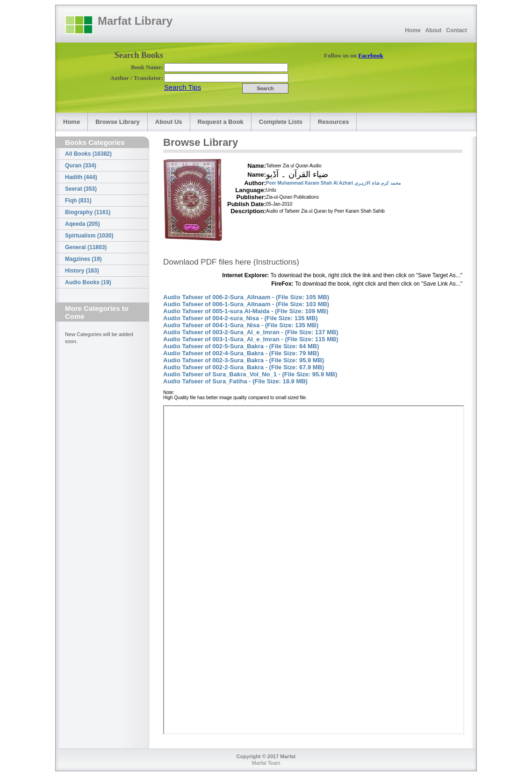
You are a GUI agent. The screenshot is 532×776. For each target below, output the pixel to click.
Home (413, 30)
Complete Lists (281, 122)
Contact (457, 30)
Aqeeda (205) (83, 224)
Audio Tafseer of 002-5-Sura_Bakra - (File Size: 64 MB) (241, 346)
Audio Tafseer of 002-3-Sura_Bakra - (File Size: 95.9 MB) (244, 360)
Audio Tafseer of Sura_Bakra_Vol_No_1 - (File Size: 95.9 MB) (250, 374)
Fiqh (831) (78, 201)
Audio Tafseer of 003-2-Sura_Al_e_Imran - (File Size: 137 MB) (251, 332)
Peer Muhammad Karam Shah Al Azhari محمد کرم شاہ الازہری (333, 183)
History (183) (82, 271)
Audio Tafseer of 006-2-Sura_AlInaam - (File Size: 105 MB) (246, 297)
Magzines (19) (83, 259)
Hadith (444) (81, 177)
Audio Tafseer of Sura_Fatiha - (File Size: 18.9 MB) (235, 381)
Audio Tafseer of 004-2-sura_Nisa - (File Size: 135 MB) (241, 318)
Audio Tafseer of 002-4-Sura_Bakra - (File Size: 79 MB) (241, 353)
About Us (169, 122)
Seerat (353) (81, 189)
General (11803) (86, 247)
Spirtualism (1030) (89, 236)
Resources (333, 122)
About (434, 30)
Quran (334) (81, 165)
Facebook (370, 55)
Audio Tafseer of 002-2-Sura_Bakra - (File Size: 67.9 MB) (244, 367)
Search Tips (183, 87)
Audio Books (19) (88, 282)
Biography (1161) (88, 212)
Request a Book (221, 122)
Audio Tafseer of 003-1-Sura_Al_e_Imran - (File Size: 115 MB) (251, 339)
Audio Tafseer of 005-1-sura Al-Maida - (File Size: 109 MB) (246, 311)
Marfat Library (135, 21)
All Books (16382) (88, 154)
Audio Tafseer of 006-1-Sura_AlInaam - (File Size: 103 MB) (246, 304)
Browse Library (118, 122)
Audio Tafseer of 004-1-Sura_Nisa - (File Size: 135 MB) (241, 325)
